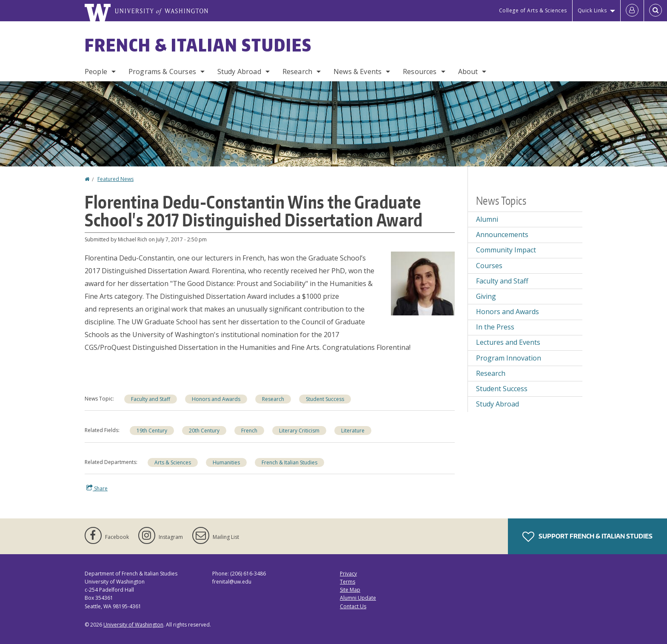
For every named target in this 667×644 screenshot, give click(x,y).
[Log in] (632, 11)
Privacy (348, 574)
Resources (420, 72)
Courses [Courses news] (489, 266)
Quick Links (592, 10)
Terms (348, 582)
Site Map (350, 590)
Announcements (502, 235)
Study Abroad (239, 72)
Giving (486, 296)
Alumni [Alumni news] (487, 219)
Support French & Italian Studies (587, 537)
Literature (353, 431)
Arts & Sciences (173, 462)
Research (297, 72)
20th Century (204, 431)
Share (97, 488)
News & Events (358, 72)
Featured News (115, 179)
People (96, 72)
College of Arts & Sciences (533, 10)
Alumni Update (358, 598)
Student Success (502, 389)
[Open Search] (656, 11)
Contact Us (353, 606)
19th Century (152, 431)
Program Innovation (509, 358)
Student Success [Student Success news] (325, 399)
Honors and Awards (216, 399)
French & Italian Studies (198, 45)
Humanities (226, 462)
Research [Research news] (273, 399)
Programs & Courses (162, 72)
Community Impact (506, 250)
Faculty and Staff (151, 399)
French (249, 431)
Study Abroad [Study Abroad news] (497, 404)
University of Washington (133, 625)
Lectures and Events (508, 342)
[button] (423, 283)
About (468, 72)
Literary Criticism (299, 431)
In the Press (495, 327)
